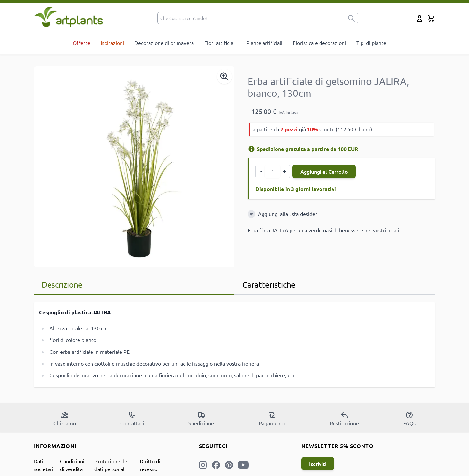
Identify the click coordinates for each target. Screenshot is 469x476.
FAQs (409, 419)
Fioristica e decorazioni (319, 43)
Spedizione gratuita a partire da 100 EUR (303, 149)
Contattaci (132, 419)
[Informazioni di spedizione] (251, 149)
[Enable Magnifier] (224, 77)
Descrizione (62, 285)
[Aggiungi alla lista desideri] (251, 214)
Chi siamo (65, 419)
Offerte (81, 43)
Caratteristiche (269, 285)
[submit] (351, 18)
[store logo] (69, 17)
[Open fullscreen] (134, 167)
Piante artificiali (264, 43)
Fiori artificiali (220, 43)
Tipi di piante (371, 43)
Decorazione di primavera (164, 43)
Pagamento (272, 419)
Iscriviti (318, 464)
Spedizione (201, 419)
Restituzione (344, 419)
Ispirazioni (112, 43)
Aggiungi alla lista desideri (288, 214)
